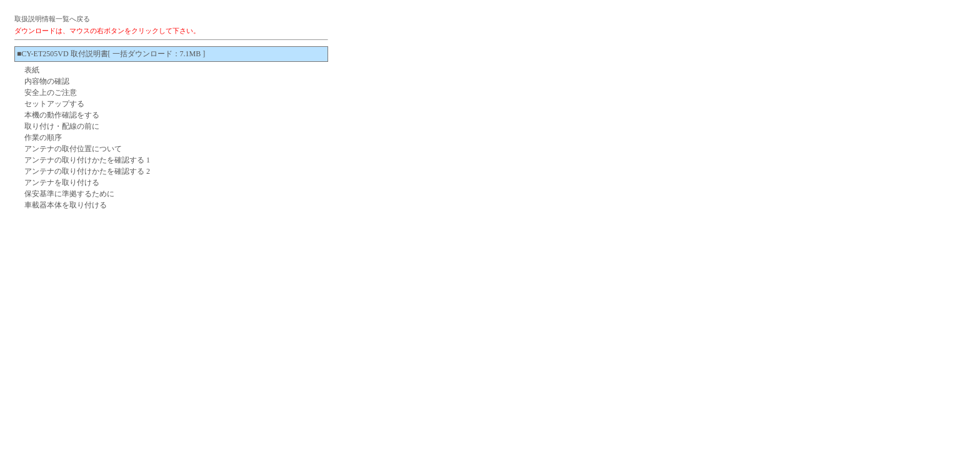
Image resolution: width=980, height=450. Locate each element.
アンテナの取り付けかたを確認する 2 (87, 171)
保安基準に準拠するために (69, 194)
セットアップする (54, 104)
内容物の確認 (47, 81)
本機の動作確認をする (62, 115)
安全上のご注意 (51, 92)
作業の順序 (43, 137)
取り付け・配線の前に (62, 126)
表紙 (32, 70)
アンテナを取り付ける (62, 182)
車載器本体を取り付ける (66, 205)
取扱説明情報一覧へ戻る (52, 19)
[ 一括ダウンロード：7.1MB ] (157, 54)
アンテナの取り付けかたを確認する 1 (87, 160)
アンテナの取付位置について (73, 149)
